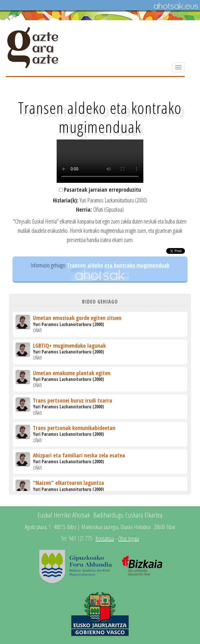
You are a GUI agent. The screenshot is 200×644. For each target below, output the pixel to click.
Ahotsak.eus (176, 6)
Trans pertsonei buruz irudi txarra (73, 400)
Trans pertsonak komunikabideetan (74, 428)
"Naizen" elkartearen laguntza (68, 483)
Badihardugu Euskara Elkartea (128, 515)
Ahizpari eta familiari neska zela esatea (79, 455)
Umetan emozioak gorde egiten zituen (77, 318)
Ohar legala (129, 538)
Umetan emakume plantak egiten (72, 373)
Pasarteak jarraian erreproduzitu (102, 190)
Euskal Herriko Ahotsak (64, 515)
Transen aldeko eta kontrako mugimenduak (118, 265)
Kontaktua (105, 538)
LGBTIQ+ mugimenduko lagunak (69, 346)
